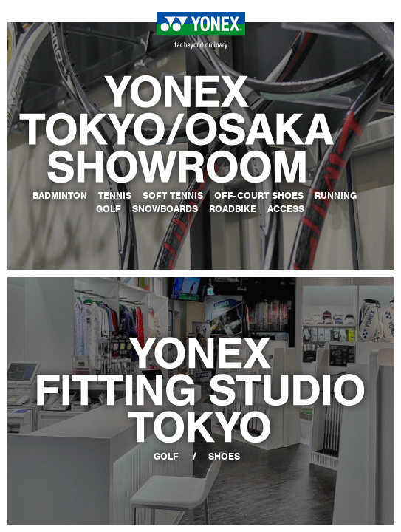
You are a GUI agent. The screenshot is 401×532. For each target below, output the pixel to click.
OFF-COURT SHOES (259, 195)
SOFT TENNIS (173, 195)
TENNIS (115, 195)
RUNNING (336, 195)
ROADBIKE (233, 209)
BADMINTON (60, 195)
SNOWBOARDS (165, 209)
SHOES (224, 456)
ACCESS (286, 209)
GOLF (109, 209)
